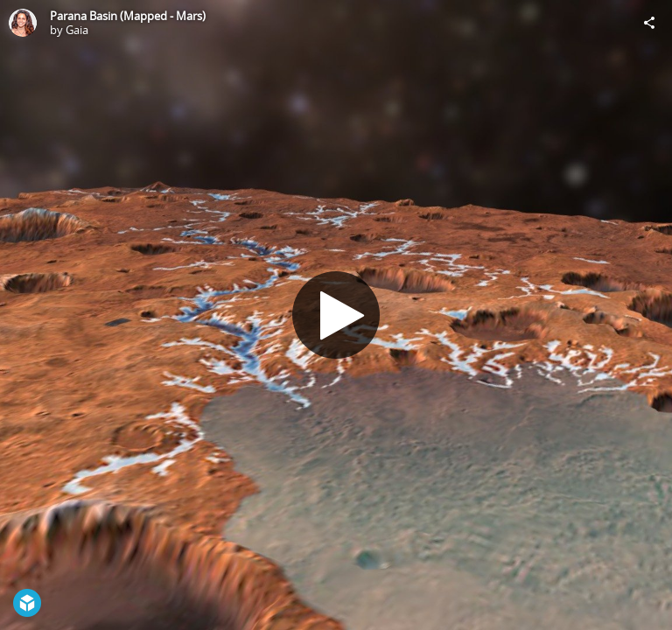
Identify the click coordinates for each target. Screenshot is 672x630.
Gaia (77, 30)
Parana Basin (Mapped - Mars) (128, 16)
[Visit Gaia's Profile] (23, 23)
